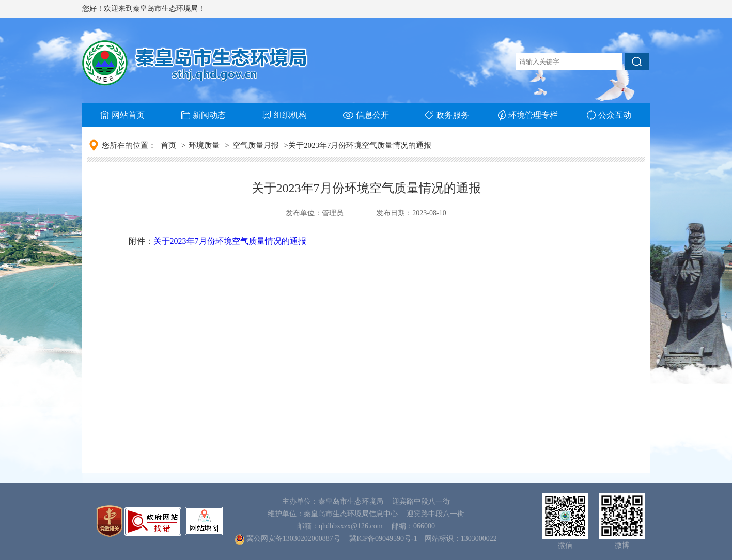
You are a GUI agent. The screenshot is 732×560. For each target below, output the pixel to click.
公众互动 (609, 115)
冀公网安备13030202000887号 (293, 539)
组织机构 (285, 115)
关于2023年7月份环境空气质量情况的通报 (230, 241)
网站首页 (122, 115)
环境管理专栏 (528, 115)
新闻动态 (204, 115)
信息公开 (366, 115)
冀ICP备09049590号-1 (383, 539)
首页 (168, 145)
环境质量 (204, 145)
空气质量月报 (256, 145)
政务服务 (447, 115)
